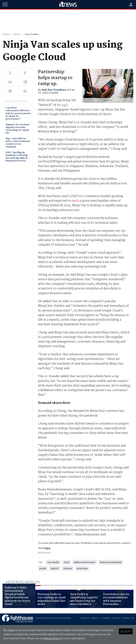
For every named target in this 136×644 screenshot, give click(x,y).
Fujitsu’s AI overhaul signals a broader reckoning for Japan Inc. (17, 129)
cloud (66, 562)
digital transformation (85, 562)
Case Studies (32, 34)
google (43, 568)
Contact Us (85, 618)
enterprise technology (111, 562)
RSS (133, 618)
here (48, 548)
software (68, 568)
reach (75, 201)
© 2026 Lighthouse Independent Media (53, 618)
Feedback (106, 618)
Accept (126, 631)
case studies (53, 562)
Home (6, 34)
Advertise (116, 618)
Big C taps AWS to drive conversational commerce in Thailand (18, 143)
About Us (96, 618)
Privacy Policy (52, 639)
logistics (55, 568)
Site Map (126, 618)
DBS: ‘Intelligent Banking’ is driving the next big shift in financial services (17, 157)
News (17, 34)
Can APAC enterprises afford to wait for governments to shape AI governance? (18, 114)
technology (82, 568)
